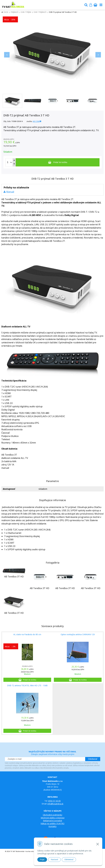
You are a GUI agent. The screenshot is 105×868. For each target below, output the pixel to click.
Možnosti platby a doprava (53, 818)
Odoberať (93, 759)
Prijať (42, 859)
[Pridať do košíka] (58, 162)
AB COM (37, 121)
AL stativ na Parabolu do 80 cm (27, 634)
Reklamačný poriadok (53, 821)
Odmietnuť (69, 859)
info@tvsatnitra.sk (55, 804)
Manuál (10, 192)
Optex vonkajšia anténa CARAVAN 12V (78, 634)
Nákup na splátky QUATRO (52, 823)
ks (11, 162)
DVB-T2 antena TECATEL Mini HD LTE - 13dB (27, 685)
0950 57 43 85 (54, 801)
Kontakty (52, 826)
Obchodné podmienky (52, 815)
